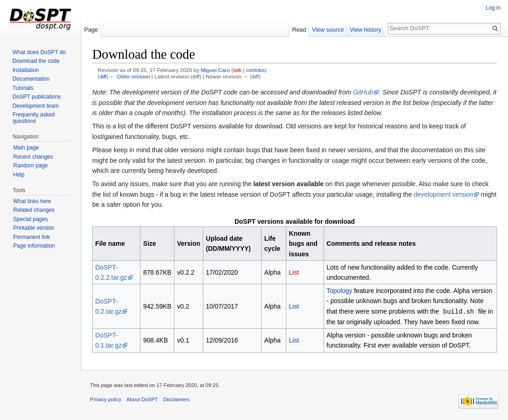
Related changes (34, 210)
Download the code (36, 61)
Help (19, 175)
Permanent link (32, 237)
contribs (255, 70)
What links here (32, 201)
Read (299, 30)
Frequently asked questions (33, 118)
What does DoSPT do (39, 52)
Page (91, 30)
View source (328, 30)
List (294, 272)
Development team (36, 106)
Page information (34, 246)
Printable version (34, 228)
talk (237, 70)
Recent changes (33, 157)
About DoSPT (142, 399)
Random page (31, 166)
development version (444, 194)
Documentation (31, 79)
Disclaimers (176, 399)
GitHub (363, 92)
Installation (25, 70)
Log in (493, 8)
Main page (26, 148)
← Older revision (130, 76)
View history (366, 30)
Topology (340, 291)
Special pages (31, 219)
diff (103, 76)
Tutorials (23, 88)
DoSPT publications (36, 97)
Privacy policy (106, 399)
